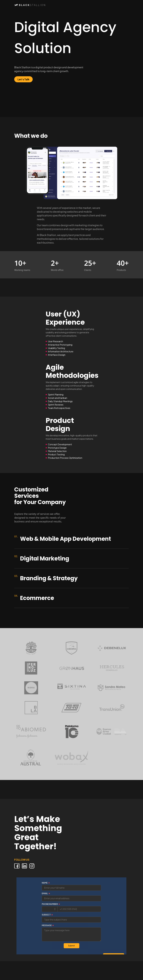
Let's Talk (23, 79)
